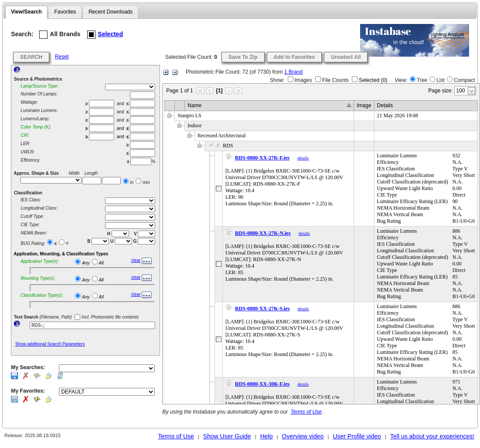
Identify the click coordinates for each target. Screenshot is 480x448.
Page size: (440, 91)
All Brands (60, 35)
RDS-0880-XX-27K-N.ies (263, 233)
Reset (62, 57)
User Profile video (357, 436)
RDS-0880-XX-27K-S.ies (262, 309)
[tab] (26, 12)
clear (136, 260)
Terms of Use (306, 412)
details (303, 158)
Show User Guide (227, 436)
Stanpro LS (189, 115)
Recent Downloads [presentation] (111, 12)
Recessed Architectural (221, 136)
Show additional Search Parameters (50, 344)
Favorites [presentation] (65, 12)
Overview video (303, 436)
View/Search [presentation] (26, 12)
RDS (220, 146)
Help (267, 436)
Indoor (194, 126)
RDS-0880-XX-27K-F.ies (262, 158)
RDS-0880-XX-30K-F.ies (262, 384)
